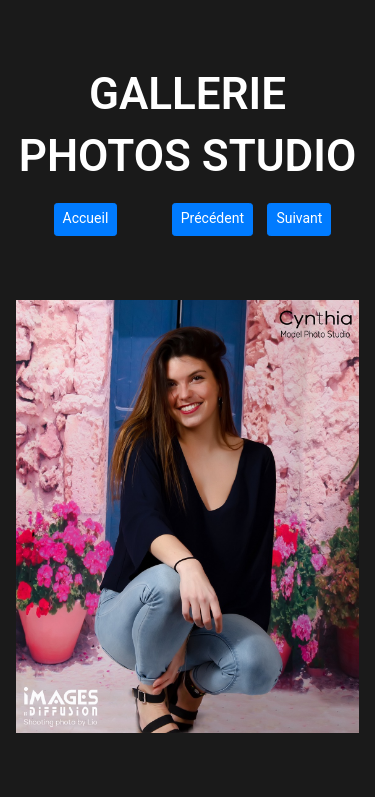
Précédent (212, 218)
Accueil (86, 218)
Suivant (299, 218)
